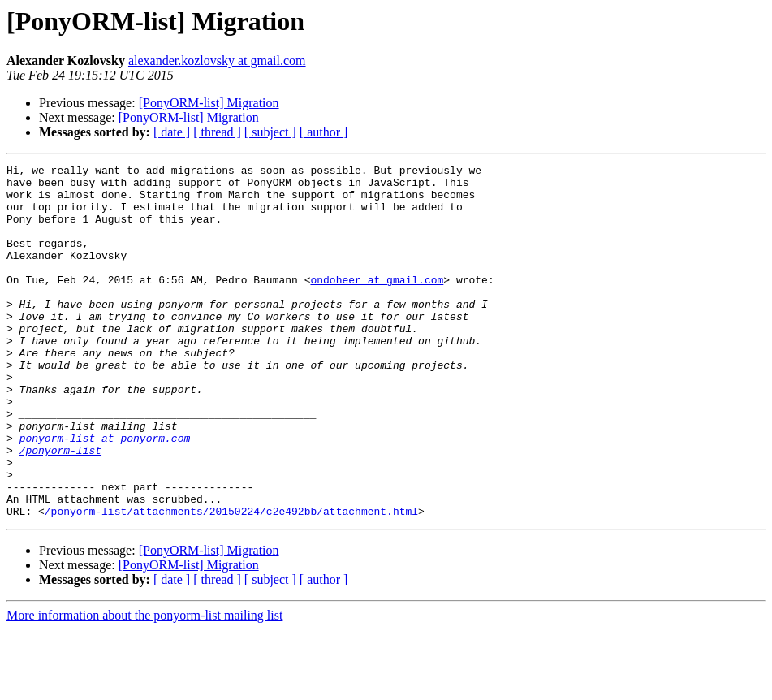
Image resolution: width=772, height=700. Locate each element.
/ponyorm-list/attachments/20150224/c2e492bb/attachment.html (231, 581)
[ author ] (324, 132)
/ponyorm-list (60, 508)
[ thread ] (217, 132)
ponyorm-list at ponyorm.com (105, 494)
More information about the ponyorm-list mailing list (144, 686)
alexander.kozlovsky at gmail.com (217, 60)
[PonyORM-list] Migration (209, 103)
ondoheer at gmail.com (377, 304)
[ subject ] (270, 132)
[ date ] (172, 132)
